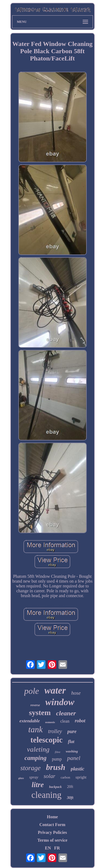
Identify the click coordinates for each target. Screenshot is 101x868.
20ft (70, 787)
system (40, 713)
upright (81, 777)
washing (72, 751)
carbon (65, 777)
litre (38, 785)
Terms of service (52, 840)
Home (52, 817)
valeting (38, 749)
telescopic (46, 740)
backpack (55, 787)
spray (34, 777)
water (55, 691)
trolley (55, 731)
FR (57, 848)
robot (80, 721)
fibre (58, 752)
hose (76, 693)
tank (35, 729)
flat (71, 742)
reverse (35, 705)
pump (57, 759)
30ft (70, 798)
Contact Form (52, 825)
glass (21, 778)
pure (72, 731)
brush (56, 767)
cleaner (66, 713)
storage (31, 768)
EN (48, 848)
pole (32, 691)
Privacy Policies (53, 832)
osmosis (50, 722)
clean (65, 721)
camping (36, 758)
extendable (30, 721)
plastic (78, 769)
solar (49, 776)
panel (74, 758)
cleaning (47, 795)
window (60, 702)
